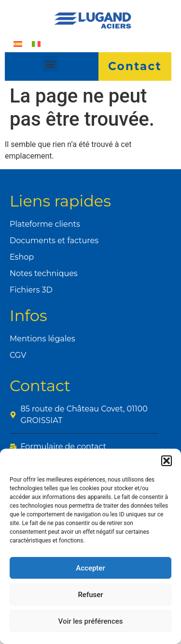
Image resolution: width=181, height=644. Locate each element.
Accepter (90, 568)
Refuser (90, 595)
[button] (167, 461)
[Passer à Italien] (36, 44)
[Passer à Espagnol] (18, 44)
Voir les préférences (91, 621)
